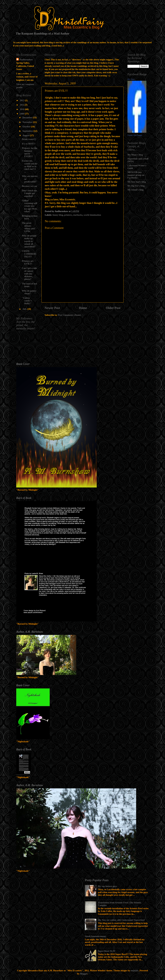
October (27, 127)
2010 (22, 109)
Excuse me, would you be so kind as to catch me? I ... (30, 166)
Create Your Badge (135, 135)
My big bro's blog (136, 186)
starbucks (78, 215)
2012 (22, 100)
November (28, 122)
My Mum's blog (135, 155)
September (28, 131)
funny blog (58, 215)
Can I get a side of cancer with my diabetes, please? (29, 274)
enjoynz (135, 970)
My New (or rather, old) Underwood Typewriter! (121, 920)
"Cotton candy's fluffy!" (27, 301)
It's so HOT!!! (29, 144)
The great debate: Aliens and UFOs (28, 227)
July (25, 309)
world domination (92, 215)
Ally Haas (131, 79)
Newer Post (52, 308)
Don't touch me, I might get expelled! (30, 193)
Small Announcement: (96, 936)
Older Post (113, 308)
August (26, 135)
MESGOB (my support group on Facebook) (136, 175)
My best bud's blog (137, 182)
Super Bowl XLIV (107, 951)
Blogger (84, 974)
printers (68, 215)
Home (83, 308)
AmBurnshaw (26, 60)
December (28, 118)
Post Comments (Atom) (69, 315)
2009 (22, 114)
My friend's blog (136, 190)
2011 (22, 105)
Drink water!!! (29, 139)
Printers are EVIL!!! (28, 262)
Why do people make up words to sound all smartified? (29, 241)
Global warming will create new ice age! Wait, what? (30, 206)
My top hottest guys (108, 886)
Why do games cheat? (29, 292)
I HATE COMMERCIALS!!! (29, 254)
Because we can (29, 186)
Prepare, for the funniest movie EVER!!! (30, 152)
